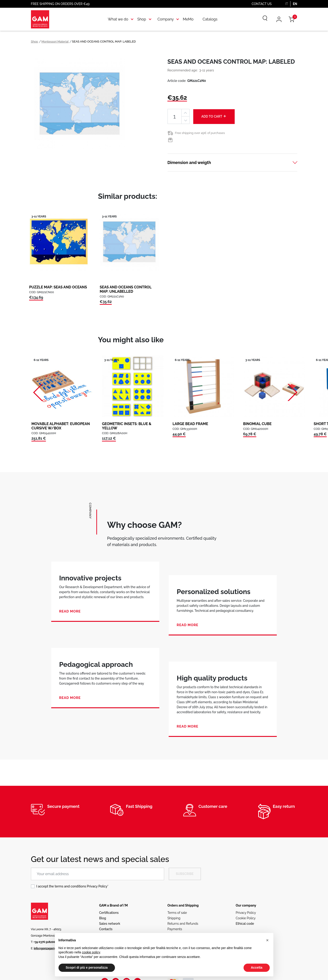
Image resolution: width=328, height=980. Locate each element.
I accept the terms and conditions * (72, 886)
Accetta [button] (257, 967)
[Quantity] (175, 117)
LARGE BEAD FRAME (190, 424)
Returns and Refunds (183, 924)
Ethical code (245, 924)
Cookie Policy (246, 918)
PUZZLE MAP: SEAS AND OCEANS (58, 287)
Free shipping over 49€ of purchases (200, 133)
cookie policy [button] (91, 952)
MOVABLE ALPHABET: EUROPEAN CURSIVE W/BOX (61, 426)
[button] (267, 940)
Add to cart (214, 116)
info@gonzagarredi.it (47, 948)
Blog (103, 918)
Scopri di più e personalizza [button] (87, 967)
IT (287, 4)
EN (295, 4)
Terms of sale (177, 913)
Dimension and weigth (189, 162)
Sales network (110, 924)
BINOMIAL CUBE (257, 424)
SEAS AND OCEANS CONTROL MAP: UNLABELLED (126, 289)
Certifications (109, 913)
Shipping (174, 918)
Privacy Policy (97, 886)
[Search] (262, 19)
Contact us (262, 4)
